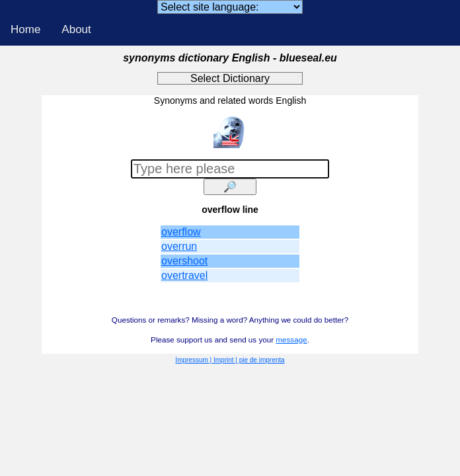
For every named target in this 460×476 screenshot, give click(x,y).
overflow (181, 232)
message (291, 339)
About (76, 29)
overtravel (184, 275)
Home (25, 29)
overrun (179, 246)
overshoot (184, 261)
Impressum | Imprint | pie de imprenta (230, 360)
